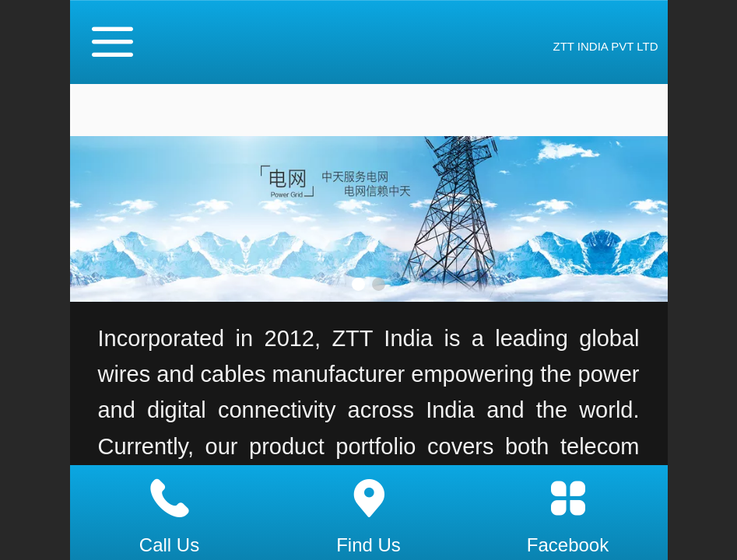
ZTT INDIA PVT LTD (605, 46)
